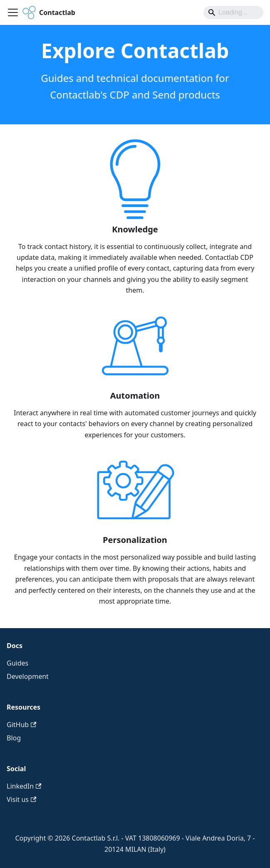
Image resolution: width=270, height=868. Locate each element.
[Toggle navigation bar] (13, 12)
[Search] (233, 12)
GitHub (21, 725)
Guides (17, 663)
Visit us (21, 799)
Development (28, 676)
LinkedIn (24, 786)
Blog (14, 738)
